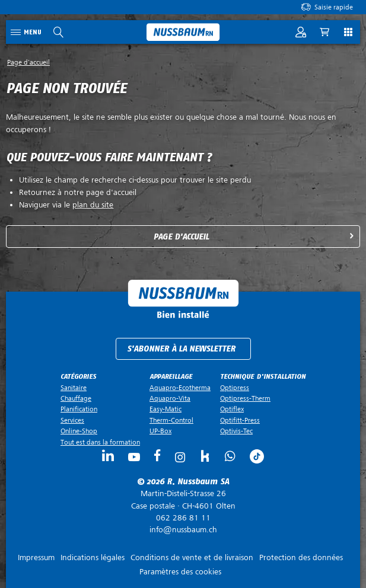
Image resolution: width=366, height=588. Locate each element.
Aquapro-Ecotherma (180, 388)
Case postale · (183, 500)
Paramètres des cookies (180, 572)
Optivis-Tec (236, 431)
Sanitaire (74, 388)
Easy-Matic (166, 409)
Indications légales (93, 557)
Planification (79, 409)
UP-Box (160, 431)
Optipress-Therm (245, 398)
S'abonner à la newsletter (181, 349)
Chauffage (76, 398)
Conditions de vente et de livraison (192, 557)
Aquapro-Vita (170, 398)
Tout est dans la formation (100, 442)
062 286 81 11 (183, 518)
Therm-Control (171, 420)
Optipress (235, 388)
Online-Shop (79, 431)
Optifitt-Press (240, 420)
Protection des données (301, 557)
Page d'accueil (181, 237)
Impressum (36, 557)
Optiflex (232, 409)
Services (72, 420)
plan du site (93, 205)
